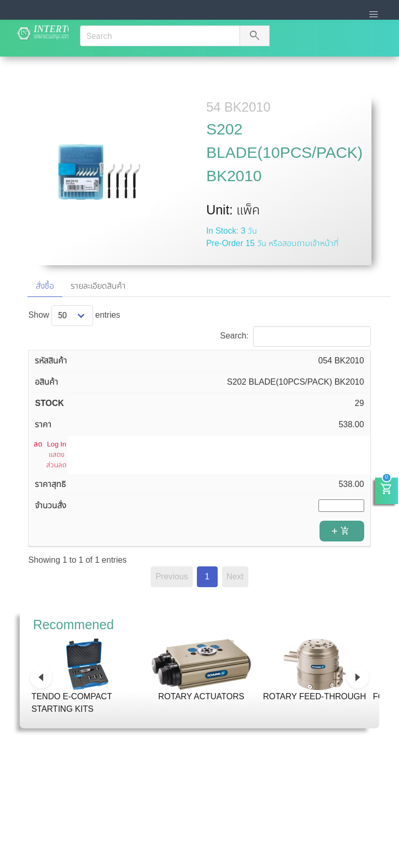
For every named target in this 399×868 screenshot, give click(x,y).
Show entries (74, 315)
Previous (171, 577)
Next (235, 577)
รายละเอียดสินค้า (98, 286)
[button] (374, 15)
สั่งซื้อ (45, 286)
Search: (295, 336)
